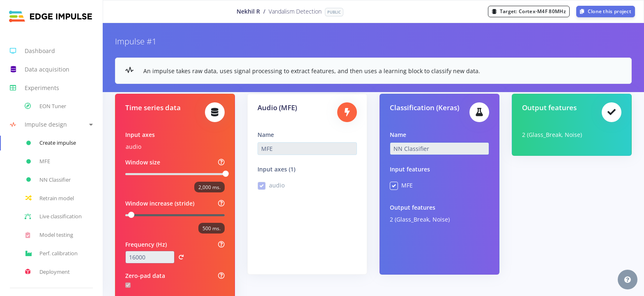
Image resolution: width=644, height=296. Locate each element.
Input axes (140, 135)
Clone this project (606, 11)
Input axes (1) (276, 169)
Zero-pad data (145, 276)
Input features (410, 169)
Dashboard (32, 51)
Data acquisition (40, 69)
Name (266, 135)
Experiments (34, 88)
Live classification (53, 217)
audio (133, 147)
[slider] (226, 174)
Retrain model (49, 198)
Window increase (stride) (160, 203)
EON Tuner (45, 106)
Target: (529, 11)
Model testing (49, 235)
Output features (413, 207)
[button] (51, 125)
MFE (407, 185)
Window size (143, 162)
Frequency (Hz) (146, 244)
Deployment (47, 272)
